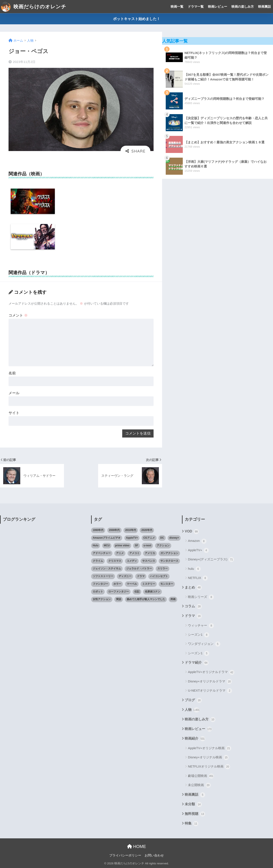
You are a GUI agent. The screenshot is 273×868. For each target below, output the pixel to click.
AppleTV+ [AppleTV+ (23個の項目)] (132, 538)
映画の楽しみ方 (243, 7)
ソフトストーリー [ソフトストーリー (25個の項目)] (103, 576)
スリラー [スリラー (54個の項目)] (163, 568)
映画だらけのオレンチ (34, 7)
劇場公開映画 (201, 776)
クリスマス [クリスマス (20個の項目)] (115, 561)
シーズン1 (199, 635)
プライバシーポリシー (125, 855)
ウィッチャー (201, 626)
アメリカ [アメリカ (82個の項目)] (150, 553)
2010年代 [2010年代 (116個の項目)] (131, 530)
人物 (192, 710)
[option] (33, 202)
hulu (194, 569)
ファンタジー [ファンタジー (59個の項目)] (100, 584)
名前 (12, 373)
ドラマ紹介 (197, 663)
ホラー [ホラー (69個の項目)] (117, 584)
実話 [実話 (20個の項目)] (119, 599)
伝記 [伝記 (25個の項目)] (137, 592)
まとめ (193, 587)
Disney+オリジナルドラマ (210, 682)
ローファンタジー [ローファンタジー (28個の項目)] (119, 592)
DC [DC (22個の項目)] (162, 538)
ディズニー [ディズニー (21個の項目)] (125, 576)
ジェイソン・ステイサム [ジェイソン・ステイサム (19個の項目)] (107, 568)
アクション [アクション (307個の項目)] (163, 545)
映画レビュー (218, 7)
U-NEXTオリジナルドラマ (210, 691)
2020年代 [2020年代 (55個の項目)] (147, 530)
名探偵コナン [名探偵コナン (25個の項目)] (152, 592)
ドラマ (193, 616)
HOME (137, 846)
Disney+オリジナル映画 (208, 758)
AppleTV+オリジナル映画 (209, 748)
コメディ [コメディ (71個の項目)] (132, 561)
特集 (191, 824)
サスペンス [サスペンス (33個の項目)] (149, 561)
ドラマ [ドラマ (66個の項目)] (141, 576)
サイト (14, 413)
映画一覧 (177, 7)
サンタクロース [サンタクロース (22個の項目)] (169, 561)
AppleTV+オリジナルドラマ (211, 672)
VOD (192, 532)
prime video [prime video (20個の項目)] (122, 545)
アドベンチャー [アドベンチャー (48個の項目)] (102, 553)
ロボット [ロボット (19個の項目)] (98, 592)
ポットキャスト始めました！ (137, 19)
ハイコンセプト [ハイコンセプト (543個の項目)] (159, 576)
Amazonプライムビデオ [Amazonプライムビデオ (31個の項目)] (107, 538)
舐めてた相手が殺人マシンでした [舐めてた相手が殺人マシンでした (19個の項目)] (146, 599)
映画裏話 (264, 7)
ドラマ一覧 (196, 7)
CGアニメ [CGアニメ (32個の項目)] (149, 538)
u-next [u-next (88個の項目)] (147, 545)
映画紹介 (195, 739)
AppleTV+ (198, 550)
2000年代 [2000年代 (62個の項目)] (114, 530)
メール (14, 393)
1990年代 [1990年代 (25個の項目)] (98, 530)
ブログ (193, 700)
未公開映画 (199, 785)
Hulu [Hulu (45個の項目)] (96, 545)
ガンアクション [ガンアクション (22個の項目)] (169, 553)
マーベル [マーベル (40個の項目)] (132, 584)
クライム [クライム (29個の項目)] (98, 561)
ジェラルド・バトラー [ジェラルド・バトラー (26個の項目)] (139, 568)
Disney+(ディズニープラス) (211, 560)
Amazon (197, 541)
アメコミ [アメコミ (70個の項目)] (134, 553)
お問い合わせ (154, 855)
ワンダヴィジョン (204, 644)
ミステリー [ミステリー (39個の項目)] (149, 584)
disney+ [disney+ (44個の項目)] (174, 538)
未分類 (193, 804)
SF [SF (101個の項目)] (136, 545)
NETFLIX (198, 578)
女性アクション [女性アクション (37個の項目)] (102, 599)
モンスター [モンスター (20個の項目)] (167, 584)
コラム (193, 606)
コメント (18, 315)
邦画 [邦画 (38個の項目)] (173, 599)
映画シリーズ (201, 597)
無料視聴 (195, 814)
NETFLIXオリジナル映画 (209, 767)
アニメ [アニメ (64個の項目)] (120, 553)
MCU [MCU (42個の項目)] (107, 545)
